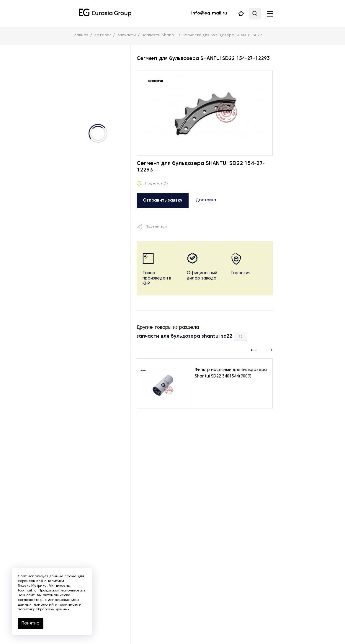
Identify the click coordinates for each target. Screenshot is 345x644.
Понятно (31, 623)
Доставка (206, 200)
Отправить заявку (163, 201)
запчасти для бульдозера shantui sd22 (185, 336)
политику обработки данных (44, 609)
